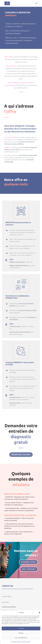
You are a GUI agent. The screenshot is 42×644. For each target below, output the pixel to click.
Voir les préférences (21, 638)
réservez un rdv (21, 455)
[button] (39, 612)
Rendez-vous (28, 562)
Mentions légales (26, 642)
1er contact (29, 569)
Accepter (21, 628)
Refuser (21, 633)
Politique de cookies (16, 642)
